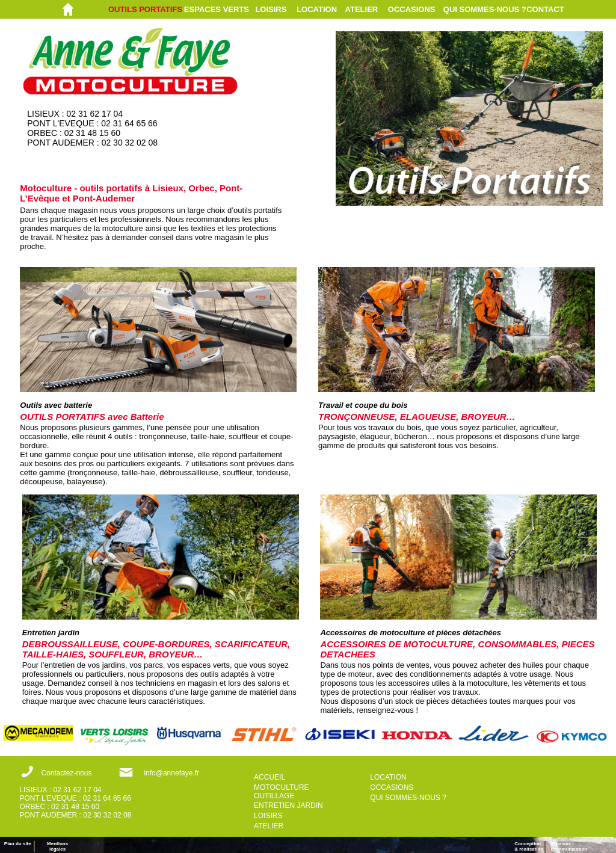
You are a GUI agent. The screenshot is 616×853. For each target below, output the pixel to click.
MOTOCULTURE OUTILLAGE (282, 792)
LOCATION (317, 9)
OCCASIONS (412, 9)
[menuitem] (146, 9)
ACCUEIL (269, 777)
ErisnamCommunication (569, 846)
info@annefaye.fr (171, 773)
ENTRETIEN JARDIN (288, 805)
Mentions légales (57, 846)
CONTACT (545, 9)
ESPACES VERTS (217, 9)
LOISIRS (271, 9)
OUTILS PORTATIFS (145, 9)
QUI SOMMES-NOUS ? (485, 9)
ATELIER (362, 9)
